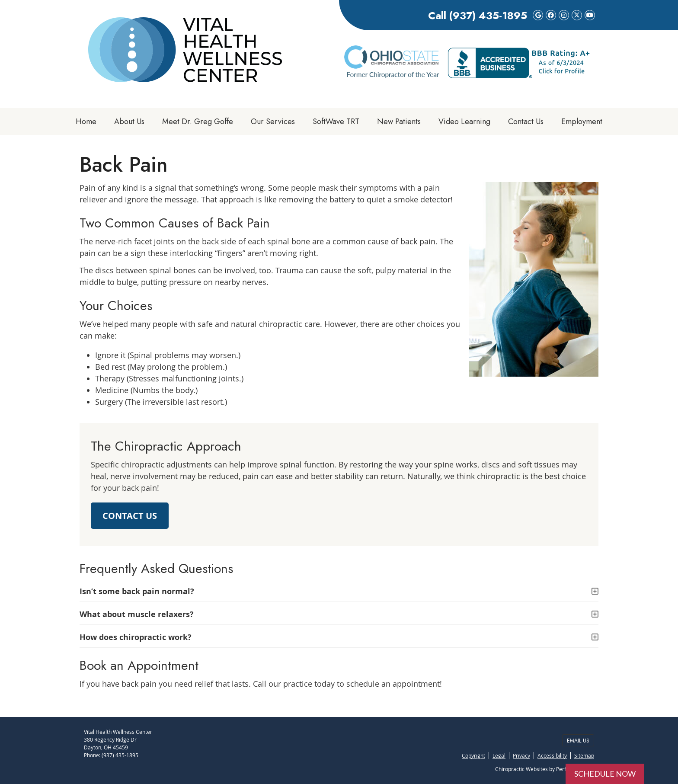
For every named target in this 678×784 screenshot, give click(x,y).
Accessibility (552, 755)
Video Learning (464, 122)
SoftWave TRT (336, 122)
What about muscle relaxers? (137, 614)
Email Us (578, 741)
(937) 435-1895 (488, 15)
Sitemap (584, 755)
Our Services (273, 122)
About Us (129, 122)
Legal (499, 755)
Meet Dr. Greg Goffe (198, 122)
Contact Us (526, 122)
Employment (582, 122)
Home (86, 122)
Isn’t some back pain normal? (137, 591)
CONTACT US (130, 516)
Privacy (521, 755)
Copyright (473, 755)
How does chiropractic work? (136, 637)
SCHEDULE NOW (605, 774)
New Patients (399, 122)
